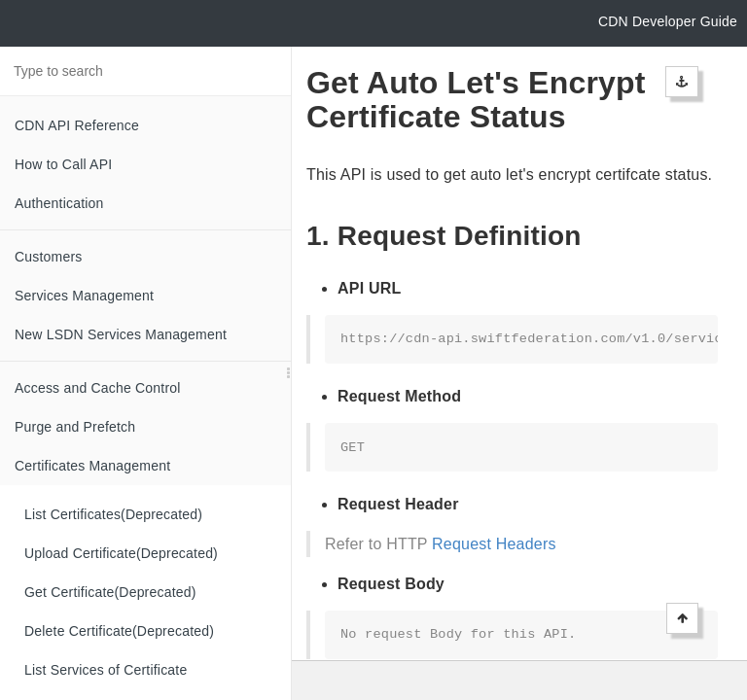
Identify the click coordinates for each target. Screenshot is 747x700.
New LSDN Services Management (121, 334)
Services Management (84, 296)
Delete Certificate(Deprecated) (119, 631)
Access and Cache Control (98, 388)
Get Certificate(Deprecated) (110, 592)
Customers (48, 257)
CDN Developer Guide (668, 21)
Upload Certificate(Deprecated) (121, 553)
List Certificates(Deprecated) (113, 514)
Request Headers (494, 544)
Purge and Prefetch (75, 427)
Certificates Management (92, 466)
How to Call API (63, 164)
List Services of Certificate (106, 670)
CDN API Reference (77, 125)
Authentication (59, 203)
